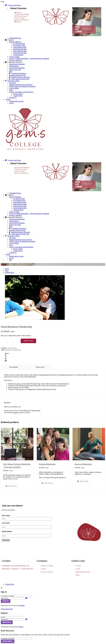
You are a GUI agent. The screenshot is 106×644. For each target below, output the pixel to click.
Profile (8, 99)
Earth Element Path (20, 47)
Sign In (21, 627)
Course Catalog (19, 18)
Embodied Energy (15, 38)
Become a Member (15, 60)
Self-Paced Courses (21, 16)
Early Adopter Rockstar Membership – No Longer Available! (17, 466)
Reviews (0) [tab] (40, 367)
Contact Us (13, 98)
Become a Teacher (47, 572)
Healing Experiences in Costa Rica (21, 85)
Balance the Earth (15, 70)
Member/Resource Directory (20, 77)
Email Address (7, 531)
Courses (78, 566)
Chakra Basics (14, 66)
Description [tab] (14, 367)
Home (7, 269)
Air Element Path (19, 44)
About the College (12, 81)
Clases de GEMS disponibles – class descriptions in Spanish (29, 58)
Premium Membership (47, 464)
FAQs (11, 90)
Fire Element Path (19, 45)
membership (17, 350)
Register (22, 605)
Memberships (9, 272)
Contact (43, 569)
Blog (11, 71)
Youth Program (18, 55)
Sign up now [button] (13, 486)
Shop (7, 271)
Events (78, 569)
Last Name (6, 523)
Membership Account (16, 101)
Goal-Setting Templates (17, 68)
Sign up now (28, 341)
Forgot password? (7, 609)
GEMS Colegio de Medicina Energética (22, 86)
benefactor (8, 350)
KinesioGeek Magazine (17, 64)
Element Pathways (15, 42)
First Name (6, 516)
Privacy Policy (18, 94)
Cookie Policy (18, 96)
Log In (11, 103)
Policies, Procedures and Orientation (21, 92)
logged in (16, 412)
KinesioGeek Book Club (17, 75)
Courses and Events (13, 5)
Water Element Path (20, 51)
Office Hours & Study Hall (19, 79)
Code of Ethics (14, 88)
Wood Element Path (20, 53)
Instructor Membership (83, 464)
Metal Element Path (20, 49)
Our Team (12, 83)
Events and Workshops (22, 14)
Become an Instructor (21, 20)
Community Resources (18, 73)
